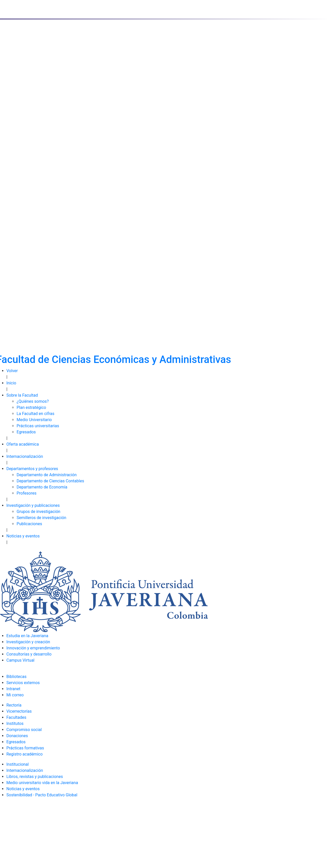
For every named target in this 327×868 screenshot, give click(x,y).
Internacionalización (25, 456)
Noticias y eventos (23, 536)
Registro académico (25, 754)
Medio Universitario (34, 420)
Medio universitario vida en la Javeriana (42, 783)
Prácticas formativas (25, 748)
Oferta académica (23, 444)
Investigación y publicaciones (33, 505)
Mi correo (15, 695)
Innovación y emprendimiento (33, 648)
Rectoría (14, 705)
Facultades (16, 717)
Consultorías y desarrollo (29, 654)
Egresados (26, 432)
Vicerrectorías (19, 711)
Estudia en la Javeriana (27, 636)
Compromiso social (24, 730)
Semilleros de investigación (41, 518)
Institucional (17, 764)
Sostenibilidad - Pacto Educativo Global (42, 795)
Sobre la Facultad (22, 395)
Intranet (13, 689)
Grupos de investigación (38, 512)
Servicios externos (23, 683)
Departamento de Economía (42, 487)
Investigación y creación (28, 642)
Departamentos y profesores (32, 469)
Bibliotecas (16, 677)
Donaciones (17, 736)
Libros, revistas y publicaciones (35, 777)
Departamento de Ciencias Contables (50, 481)
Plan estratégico (31, 407)
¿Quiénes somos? (33, 401)
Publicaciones (29, 524)
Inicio (11, 383)
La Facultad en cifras (36, 414)
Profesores (27, 493)
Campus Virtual (20, 660)
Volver (12, 371)
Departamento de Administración (47, 475)
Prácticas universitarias (38, 426)
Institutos (15, 724)
